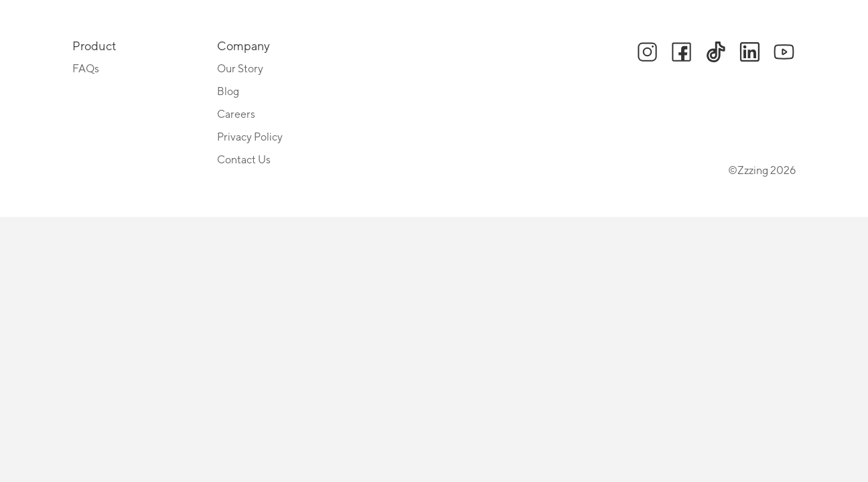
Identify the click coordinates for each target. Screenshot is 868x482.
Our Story (240, 69)
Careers (236, 114)
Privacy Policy (250, 137)
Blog (228, 92)
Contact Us (244, 160)
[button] (647, 53)
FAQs (86, 69)
